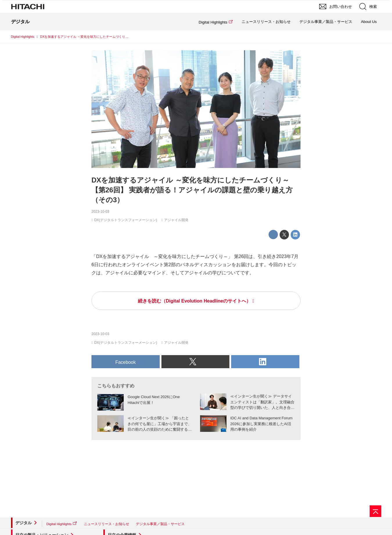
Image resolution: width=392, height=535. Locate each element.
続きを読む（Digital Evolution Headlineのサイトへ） (194, 301)
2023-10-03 (100, 212)
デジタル (24, 523)
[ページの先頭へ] (375, 511)
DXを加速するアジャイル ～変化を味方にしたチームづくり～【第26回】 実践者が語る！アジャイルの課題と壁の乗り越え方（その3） (192, 190)
